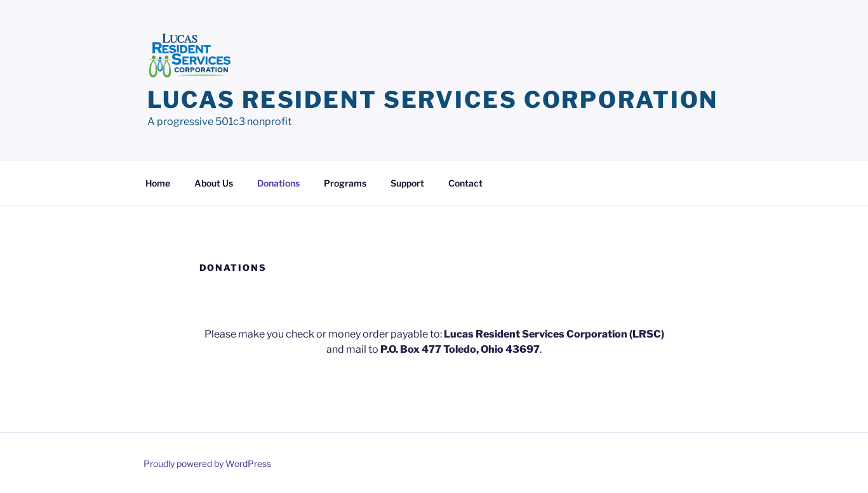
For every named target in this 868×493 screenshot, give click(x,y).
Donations (278, 183)
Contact (465, 183)
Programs (345, 183)
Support (407, 183)
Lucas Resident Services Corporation (433, 100)
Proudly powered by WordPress (207, 463)
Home (158, 183)
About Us (214, 183)
